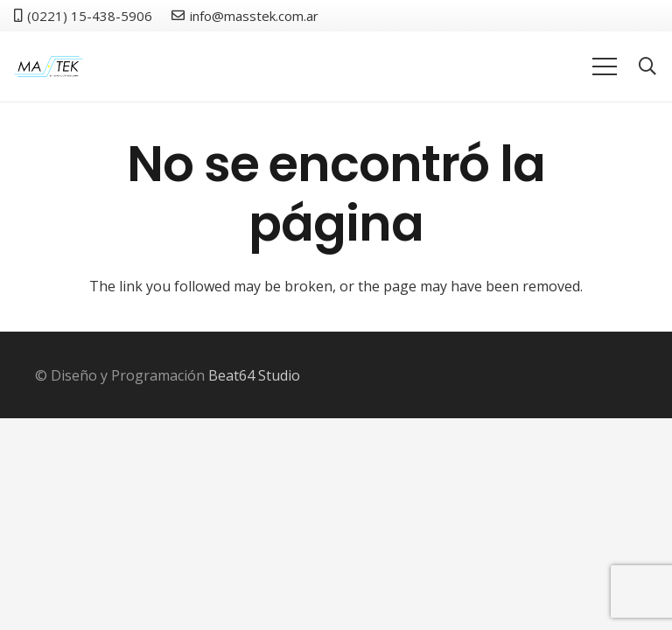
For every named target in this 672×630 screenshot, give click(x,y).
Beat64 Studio (254, 375)
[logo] (49, 67)
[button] (647, 67)
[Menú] (605, 66)
